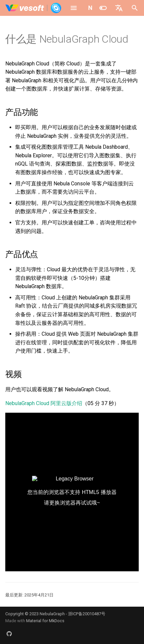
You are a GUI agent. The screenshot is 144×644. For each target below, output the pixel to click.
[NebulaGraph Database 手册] (34, 8)
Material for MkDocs (45, 621)
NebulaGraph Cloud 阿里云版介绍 (44, 403)
